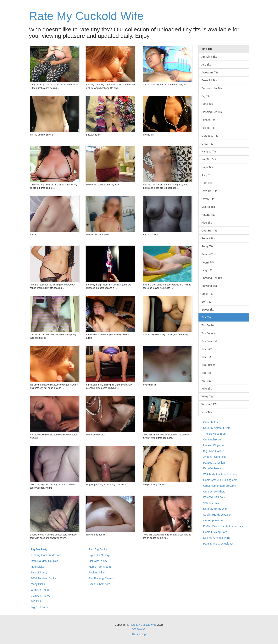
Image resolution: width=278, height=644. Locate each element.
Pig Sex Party (39, 549)
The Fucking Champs (102, 578)
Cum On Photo (40, 590)
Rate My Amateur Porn (217, 428)
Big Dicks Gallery (99, 555)
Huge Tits (207, 167)
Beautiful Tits (209, 80)
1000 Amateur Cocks (43, 578)
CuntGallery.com (213, 439)
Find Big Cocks (98, 549)
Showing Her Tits (212, 278)
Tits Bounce (209, 333)
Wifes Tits (207, 397)
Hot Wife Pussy (98, 561)
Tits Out (206, 357)
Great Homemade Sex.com (220, 486)
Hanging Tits (209, 152)
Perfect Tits (208, 238)
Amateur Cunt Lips (214, 457)
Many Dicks (38, 584)
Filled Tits (207, 104)
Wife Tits (207, 389)
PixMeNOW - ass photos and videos (225, 526)
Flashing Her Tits (212, 112)
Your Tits (207, 412)
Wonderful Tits (210, 404)
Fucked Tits (208, 128)
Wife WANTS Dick (214, 497)
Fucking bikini (97, 572)
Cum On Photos (41, 596)
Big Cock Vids (39, 607)
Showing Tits (209, 286)
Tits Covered (209, 341)
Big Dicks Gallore (214, 451)
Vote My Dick (211, 503)
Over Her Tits (209, 231)
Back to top (139, 634)
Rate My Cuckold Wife (86, 16)
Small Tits (207, 294)
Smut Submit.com (99, 584)
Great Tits (207, 144)
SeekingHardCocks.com (218, 515)
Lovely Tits (208, 199)
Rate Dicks (37, 567)
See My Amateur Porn (217, 538)
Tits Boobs (208, 325)
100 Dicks (37, 601)
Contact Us (139, 629)
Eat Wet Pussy (212, 468)
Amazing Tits (209, 57)
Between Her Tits (212, 88)
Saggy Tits (208, 262)
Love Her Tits (209, 191)
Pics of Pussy (39, 572)
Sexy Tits (207, 270)
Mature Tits (208, 207)
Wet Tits (206, 381)
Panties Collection (214, 463)
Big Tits (206, 96)
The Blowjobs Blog (214, 434)
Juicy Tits (207, 175)
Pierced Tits (209, 254)
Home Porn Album (100, 567)
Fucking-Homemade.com (46, 555)
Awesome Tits (210, 72)
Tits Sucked (209, 365)
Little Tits (207, 183)
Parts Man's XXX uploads (219, 544)
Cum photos (211, 422)
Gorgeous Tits (210, 136)
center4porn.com (213, 520)
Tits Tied (207, 373)
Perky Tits (207, 246)
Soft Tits (206, 302)
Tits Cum (207, 349)
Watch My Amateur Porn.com (221, 474)
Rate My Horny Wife (215, 509)
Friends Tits (208, 120)
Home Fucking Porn (215, 532)
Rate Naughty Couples (44, 561)
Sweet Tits (208, 310)
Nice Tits (207, 223)
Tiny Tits (207, 317)
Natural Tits (208, 215)
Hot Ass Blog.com (214, 445)
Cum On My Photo (214, 492)
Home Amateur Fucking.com (220, 480)
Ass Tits (206, 65)
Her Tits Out (209, 159)
